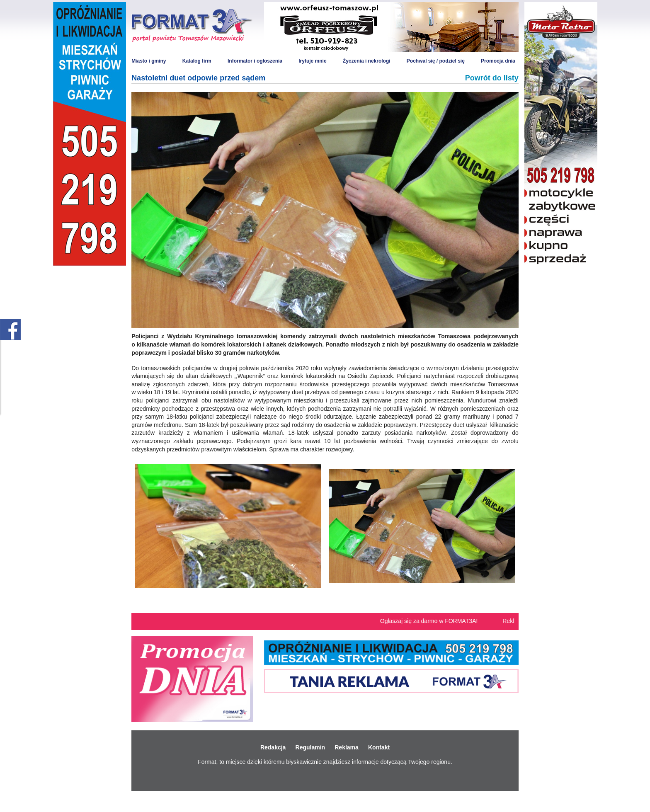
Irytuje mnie (312, 61)
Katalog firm (197, 61)
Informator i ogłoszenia (255, 61)
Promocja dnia (498, 61)
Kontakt (379, 747)
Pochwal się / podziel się (436, 61)
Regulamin (310, 747)
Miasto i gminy (149, 61)
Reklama (347, 747)
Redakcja (273, 747)
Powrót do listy (492, 78)
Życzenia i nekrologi (367, 61)
